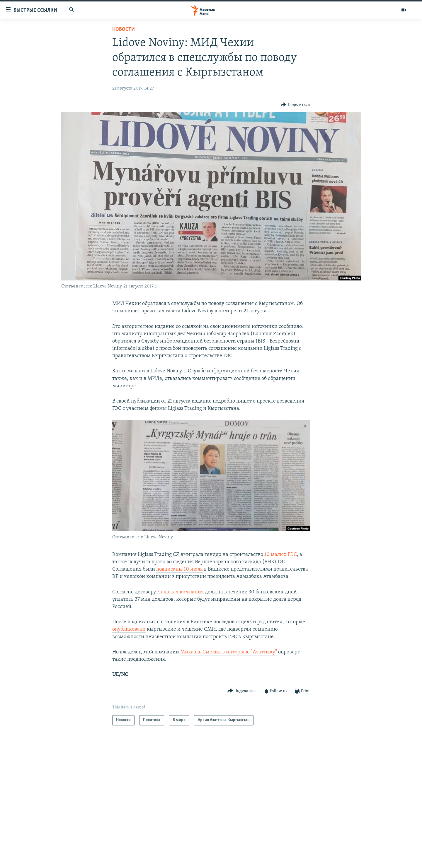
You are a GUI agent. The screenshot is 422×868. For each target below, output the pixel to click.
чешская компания (180, 592)
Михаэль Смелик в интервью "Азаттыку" (229, 652)
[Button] (295, 105)
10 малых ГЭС (281, 555)
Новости (124, 29)
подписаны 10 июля (179, 569)
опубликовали (129, 629)
